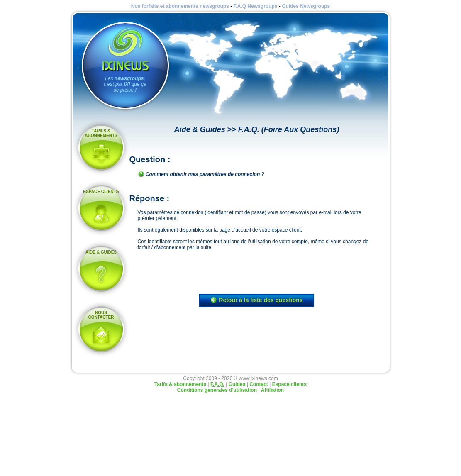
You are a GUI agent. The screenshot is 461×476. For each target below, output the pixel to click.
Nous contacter (101, 315)
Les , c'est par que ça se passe (125, 84)
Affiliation (272, 390)
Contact (259, 384)
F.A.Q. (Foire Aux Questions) (289, 129)
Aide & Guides (101, 252)
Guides (306, 6)
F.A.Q (255, 6)
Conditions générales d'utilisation (217, 390)
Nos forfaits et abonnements (180, 6)
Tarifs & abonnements (101, 133)
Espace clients (101, 192)
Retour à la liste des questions (256, 300)
